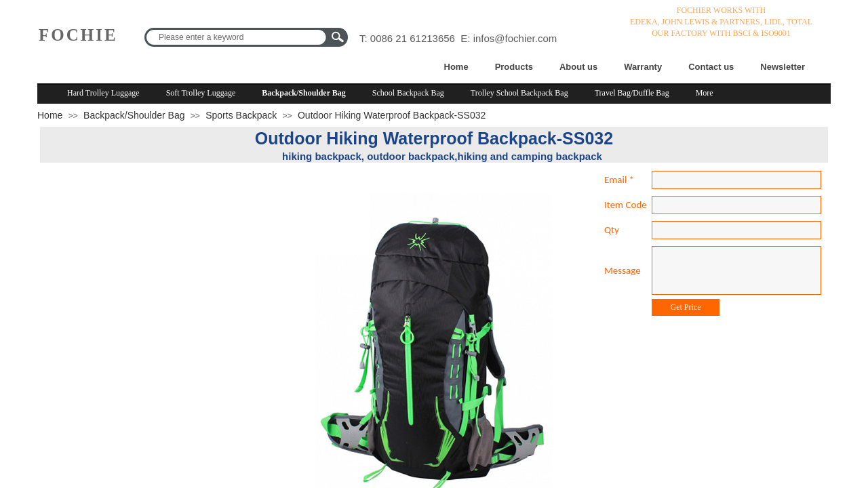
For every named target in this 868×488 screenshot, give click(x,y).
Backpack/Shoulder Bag (303, 93)
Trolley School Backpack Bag (519, 93)
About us (578, 67)
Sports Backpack (241, 115)
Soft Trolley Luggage (201, 93)
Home (456, 67)
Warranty (643, 67)
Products (514, 67)
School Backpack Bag (408, 93)
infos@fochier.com (515, 38)
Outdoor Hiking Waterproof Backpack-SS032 (392, 115)
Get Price (686, 307)
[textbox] (237, 37)
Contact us (711, 67)
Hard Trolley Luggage (103, 93)
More (705, 93)
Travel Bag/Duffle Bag (632, 93)
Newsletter (783, 67)
